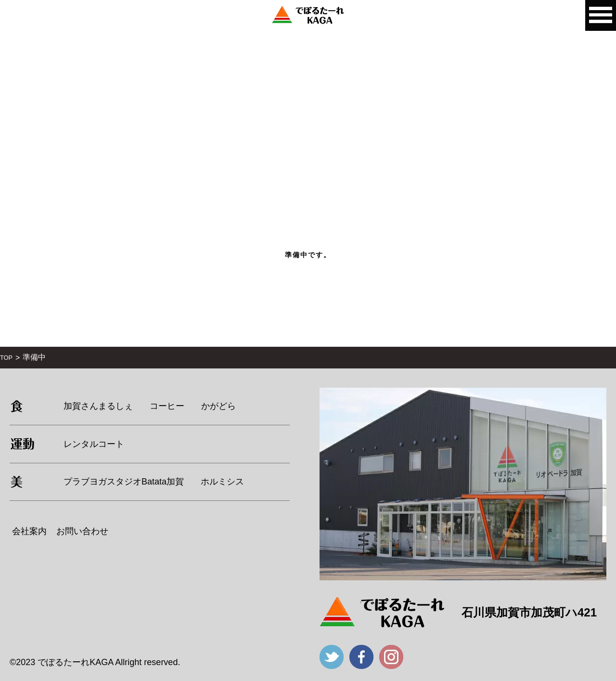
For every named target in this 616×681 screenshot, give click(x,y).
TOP (6, 358)
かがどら (218, 406)
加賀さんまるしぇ (98, 406)
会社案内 (29, 531)
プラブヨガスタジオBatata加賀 (124, 482)
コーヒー (167, 406)
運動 (23, 444)
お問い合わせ (82, 531)
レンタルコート (94, 444)
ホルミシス (222, 482)
